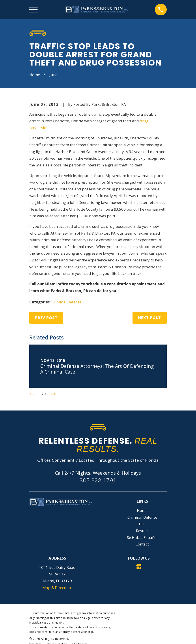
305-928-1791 (98, 480)
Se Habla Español (142, 537)
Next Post (149, 318)
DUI (142, 524)
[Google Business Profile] (139, 567)
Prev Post (46, 318)
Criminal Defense (66, 302)
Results (142, 531)
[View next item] (53, 394)
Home (142, 510)
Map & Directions (57, 588)
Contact (142, 544)
